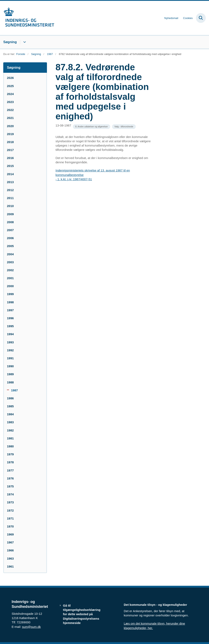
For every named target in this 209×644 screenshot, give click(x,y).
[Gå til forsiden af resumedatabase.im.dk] (27, 18)
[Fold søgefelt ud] (201, 18)
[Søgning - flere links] (24, 42)
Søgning (10, 42)
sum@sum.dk (31, 627)
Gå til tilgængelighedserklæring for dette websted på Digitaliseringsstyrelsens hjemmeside (82, 614)
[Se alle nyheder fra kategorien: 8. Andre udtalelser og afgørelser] (92, 127)
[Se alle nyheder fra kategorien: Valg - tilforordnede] (124, 127)
